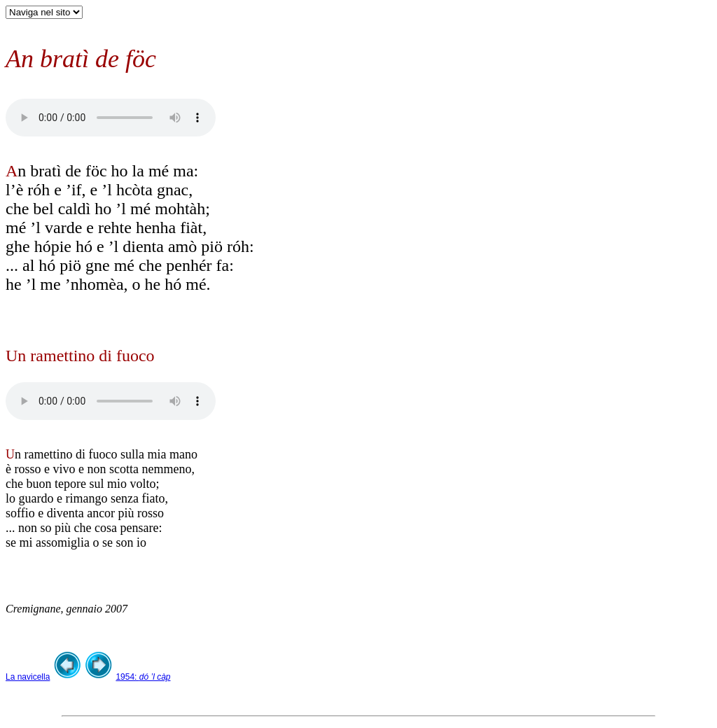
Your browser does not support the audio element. (111, 118)
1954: (143, 677)
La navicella (28, 677)
